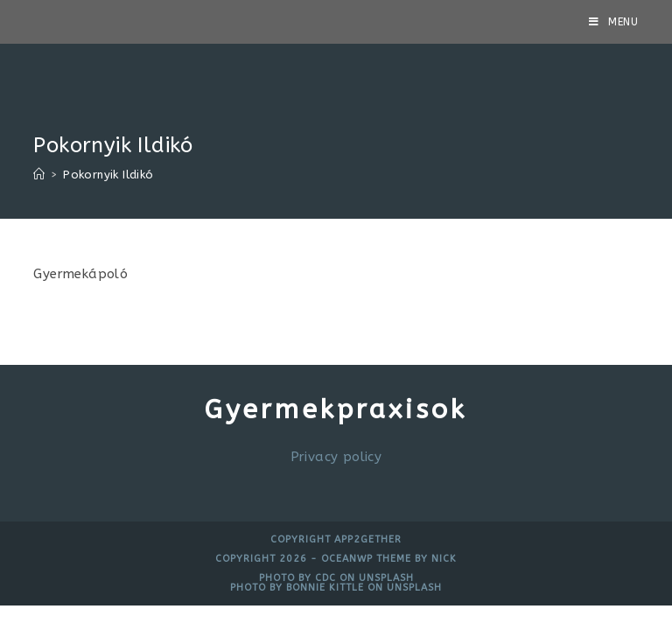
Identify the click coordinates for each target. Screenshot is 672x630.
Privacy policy (336, 457)
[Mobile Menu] (614, 22)
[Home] (39, 175)
